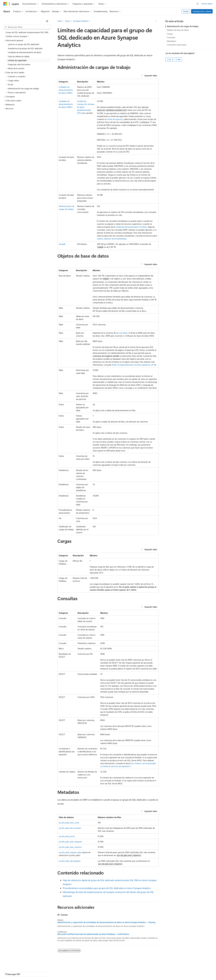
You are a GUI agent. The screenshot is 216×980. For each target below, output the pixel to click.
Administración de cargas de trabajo (183, 26)
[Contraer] (47, 21)
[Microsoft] (5, 4)
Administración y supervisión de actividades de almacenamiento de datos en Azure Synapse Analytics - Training (106, 922)
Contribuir (74, 971)
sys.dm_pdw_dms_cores (69, 823)
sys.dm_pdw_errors (67, 836)
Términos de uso (141, 971)
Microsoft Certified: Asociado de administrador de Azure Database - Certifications (93, 934)
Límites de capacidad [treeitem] (17, 60)
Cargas (170, 34)
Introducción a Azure (202, 11)
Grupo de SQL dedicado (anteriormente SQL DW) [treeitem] (27, 32)
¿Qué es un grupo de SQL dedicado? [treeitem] (24, 44)
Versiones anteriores (49, 971)
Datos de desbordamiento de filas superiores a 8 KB (134, 365)
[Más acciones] (156, 21)
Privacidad (87, 971)
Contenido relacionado (177, 45)
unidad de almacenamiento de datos (131, 227)
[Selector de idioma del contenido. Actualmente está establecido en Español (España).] (14, 965)
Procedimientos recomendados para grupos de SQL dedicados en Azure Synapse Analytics (107, 888)
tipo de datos (122, 333)
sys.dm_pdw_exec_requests (70, 842)
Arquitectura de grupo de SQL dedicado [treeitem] (25, 48)
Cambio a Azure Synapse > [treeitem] (17, 36)
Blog (63, 971)
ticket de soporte (115, 119)
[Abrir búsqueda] (198, 4)
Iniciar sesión (207, 4)
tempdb (62, 244)
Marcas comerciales (159, 971)
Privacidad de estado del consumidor (112, 971)
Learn (60, 21)
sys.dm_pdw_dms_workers (70, 828)
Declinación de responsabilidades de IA (20, 971)
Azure (68, 21)
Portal (186, 11)
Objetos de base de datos (178, 30)
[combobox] (27, 27)
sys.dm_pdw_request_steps (70, 852)
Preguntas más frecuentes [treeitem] (19, 64)
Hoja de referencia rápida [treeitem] (19, 56)
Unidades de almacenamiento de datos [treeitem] (25, 52)
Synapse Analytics (81, 21)
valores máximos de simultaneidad (112, 239)
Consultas (171, 37)
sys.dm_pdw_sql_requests (70, 861)
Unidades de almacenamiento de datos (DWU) (66, 90)
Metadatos (171, 41)
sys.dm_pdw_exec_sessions (70, 847)
